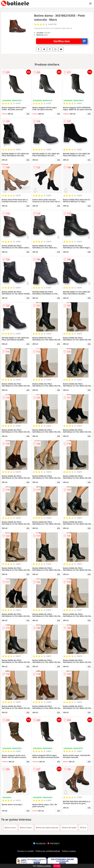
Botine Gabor (26, 828)
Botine (83, 828)
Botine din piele (69, 828)
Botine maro (10, 828)
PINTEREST (53, 844)
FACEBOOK (39, 844)
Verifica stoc (70, 41)
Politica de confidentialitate (48, 851)
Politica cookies (69, 851)
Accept (57, 866)
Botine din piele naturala (47, 828)
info (28, 114)
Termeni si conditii (25, 851)
